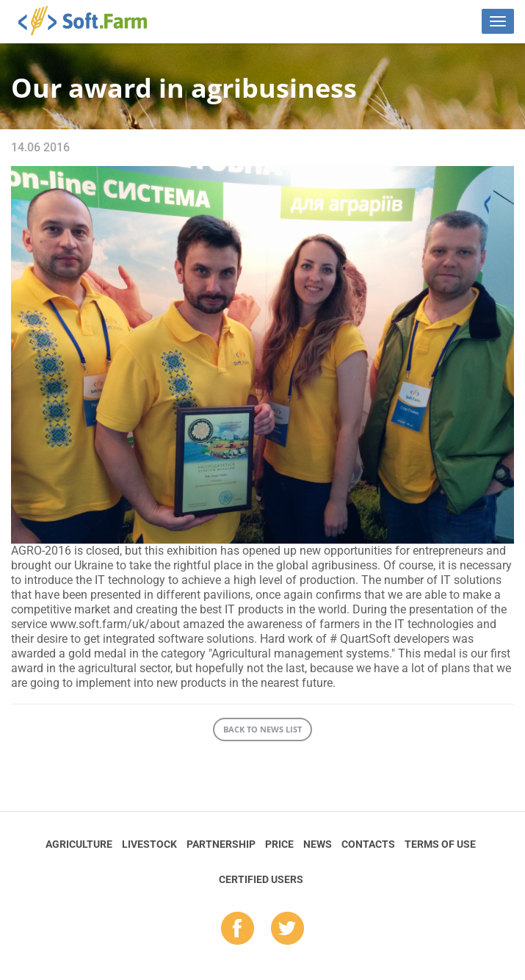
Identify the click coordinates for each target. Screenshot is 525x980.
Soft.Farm (91, 21)
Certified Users (261, 879)
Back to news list (262, 729)
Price (279, 844)
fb (238, 929)
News (318, 844)
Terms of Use (440, 844)
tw (287, 929)
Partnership (221, 844)
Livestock (149, 844)
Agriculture (79, 844)
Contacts (368, 844)
